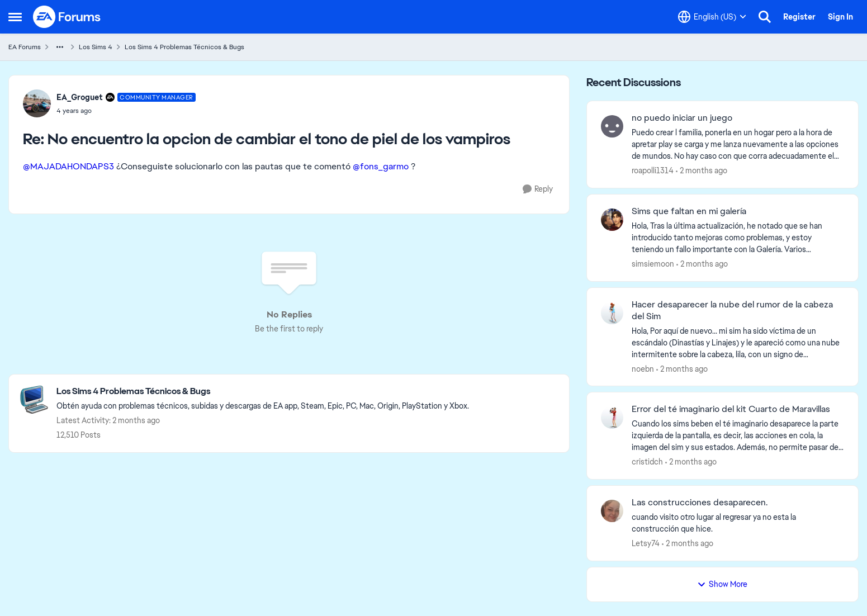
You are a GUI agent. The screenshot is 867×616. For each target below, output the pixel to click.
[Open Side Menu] (15, 17)
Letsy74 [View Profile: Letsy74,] (646, 543)
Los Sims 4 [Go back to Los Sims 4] (96, 47)
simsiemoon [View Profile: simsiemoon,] (653, 264)
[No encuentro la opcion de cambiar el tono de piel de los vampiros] (126, 111)
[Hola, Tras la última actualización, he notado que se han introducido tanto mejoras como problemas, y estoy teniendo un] (738, 238)
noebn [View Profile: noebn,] (643, 368)
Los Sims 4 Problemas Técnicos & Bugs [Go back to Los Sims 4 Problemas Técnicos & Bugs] (184, 47)
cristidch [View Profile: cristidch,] (647, 462)
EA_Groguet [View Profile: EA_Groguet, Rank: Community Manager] (80, 97)
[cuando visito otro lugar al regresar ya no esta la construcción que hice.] (738, 523)
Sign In (840, 17)
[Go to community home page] (67, 17)
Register (799, 17)
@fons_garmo (381, 166)
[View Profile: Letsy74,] (612, 511)
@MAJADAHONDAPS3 (68, 166)
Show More (722, 584)
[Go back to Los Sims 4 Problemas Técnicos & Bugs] (263, 392)
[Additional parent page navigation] (60, 47)
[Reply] (538, 189)
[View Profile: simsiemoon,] (612, 220)
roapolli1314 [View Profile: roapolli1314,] (653, 170)
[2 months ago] (702, 171)
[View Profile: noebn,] (612, 313)
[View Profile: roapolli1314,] (612, 126)
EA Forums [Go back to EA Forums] (25, 47)
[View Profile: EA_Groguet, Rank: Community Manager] (37, 103)
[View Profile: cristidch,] (612, 418)
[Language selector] (712, 17)
